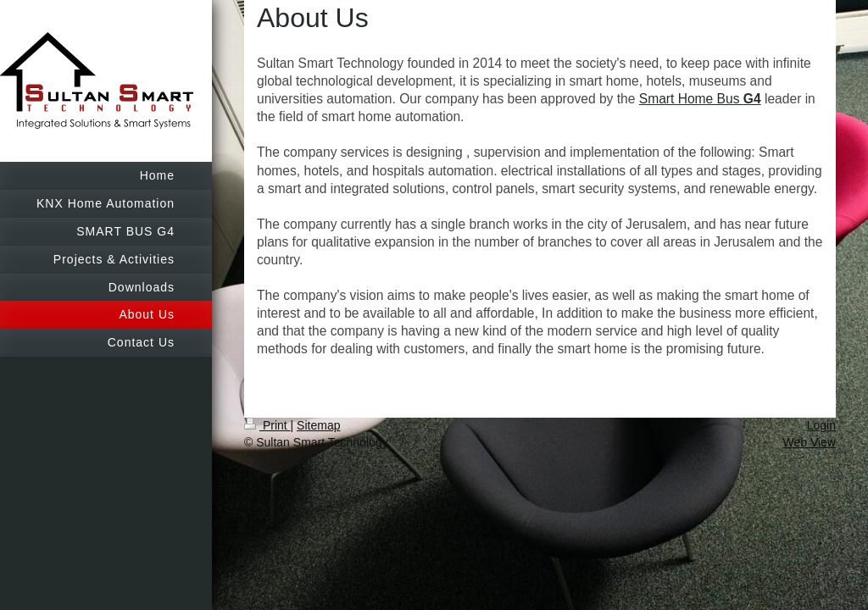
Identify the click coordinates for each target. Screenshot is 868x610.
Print (267, 425)
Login (821, 425)
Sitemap (318, 425)
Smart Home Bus (700, 99)
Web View (809, 442)
